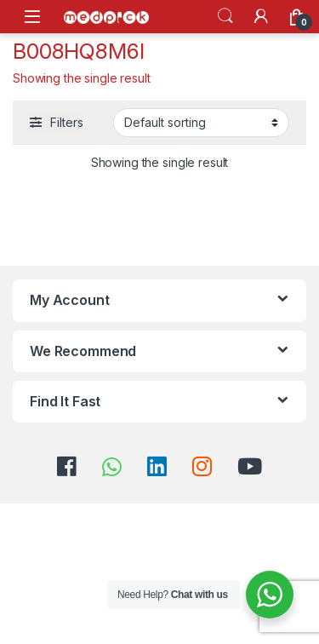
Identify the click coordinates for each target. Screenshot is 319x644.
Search (225, 16)
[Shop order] (201, 123)
